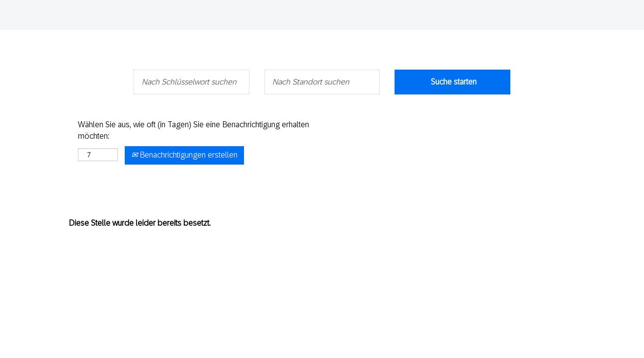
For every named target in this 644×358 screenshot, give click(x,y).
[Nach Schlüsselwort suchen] (192, 82)
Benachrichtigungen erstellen (184, 155)
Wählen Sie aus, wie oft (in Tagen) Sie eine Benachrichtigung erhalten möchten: (194, 130)
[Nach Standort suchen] (322, 82)
